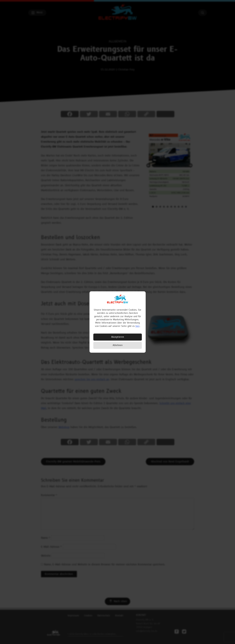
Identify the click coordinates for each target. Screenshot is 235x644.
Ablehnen (118, 345)
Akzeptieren (118, 337)
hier (138, 326)
